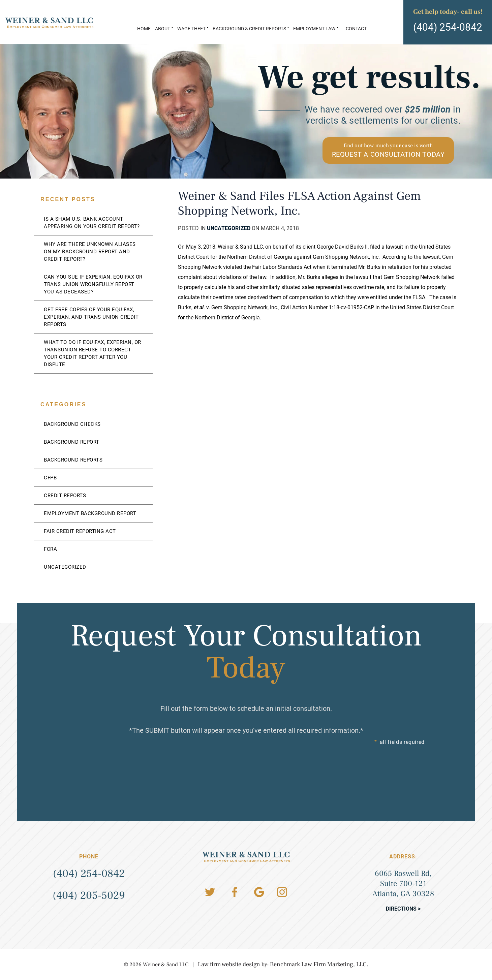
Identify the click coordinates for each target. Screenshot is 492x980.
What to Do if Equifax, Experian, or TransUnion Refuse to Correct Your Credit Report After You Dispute (93, 353)
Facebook (235, 892)
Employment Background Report (90, 513)
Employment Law (314, 29)
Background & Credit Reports (249, 29)
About (163, 29)
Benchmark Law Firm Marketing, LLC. (319, 964)
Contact (356, 29)
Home (144, 29)
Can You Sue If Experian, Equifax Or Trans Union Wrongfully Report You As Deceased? (93, 284)
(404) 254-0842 (448, 27)
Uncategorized (229, 228)
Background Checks (72, 424)
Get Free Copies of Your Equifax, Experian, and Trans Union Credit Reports (91, 317)
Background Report (72, 442)
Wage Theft (191, 29)
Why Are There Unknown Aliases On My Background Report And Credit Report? (90, 252)
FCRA (50, 549)
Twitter (210, 892)
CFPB (50, 478)
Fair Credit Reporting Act (80, 531)
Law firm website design (229, 964)
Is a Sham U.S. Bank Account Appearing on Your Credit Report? (92, 223)
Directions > (403, 909)
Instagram (282, 892)
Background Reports (73, 460)
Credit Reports (65, 496)
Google (259, 892)
